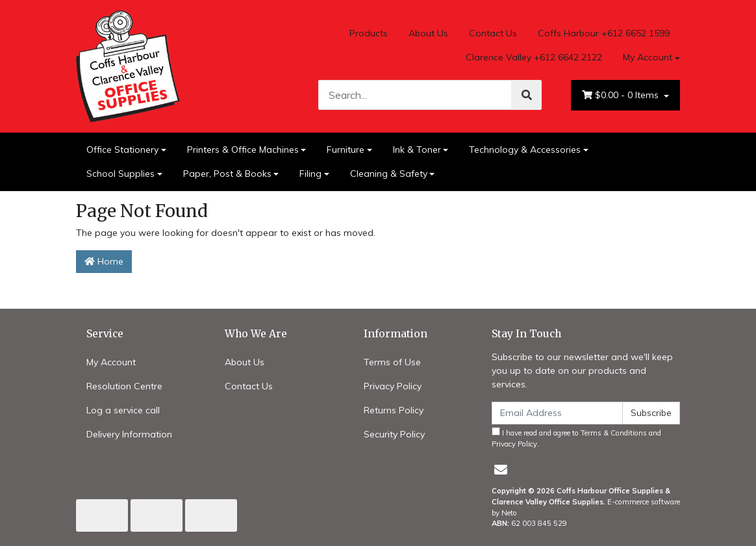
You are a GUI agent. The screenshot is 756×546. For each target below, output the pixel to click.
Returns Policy (394, 410)
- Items (622, 95)
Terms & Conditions (614, 433)
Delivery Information (129, 434)
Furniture (346, 149)
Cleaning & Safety (389, 174)
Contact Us (493, 33)
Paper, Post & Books (227, 174)
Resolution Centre (124, 386)
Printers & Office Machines (243, 149)
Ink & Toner (417, 149)
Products (369, 33)
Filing (310, 174)
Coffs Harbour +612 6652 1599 (604, 33)
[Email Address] (557, 413)
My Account (111, 362)
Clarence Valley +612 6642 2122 (534, 57)
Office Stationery (122, 149)
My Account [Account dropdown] (648, 57)
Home (104, 261)
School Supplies (120, 174)
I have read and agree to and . (576, 438)
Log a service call (123, 410)
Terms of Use (392, 362)
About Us (428, 33)
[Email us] (501, 470)
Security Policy (394, 434)
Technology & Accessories (525, 149)
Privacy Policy (393, 386)
